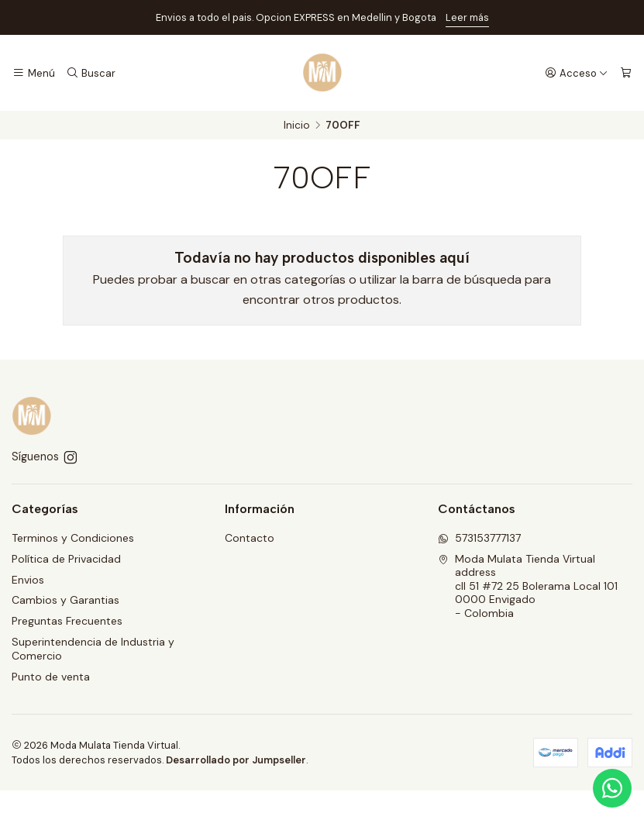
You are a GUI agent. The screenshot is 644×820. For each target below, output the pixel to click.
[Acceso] (577, 73)
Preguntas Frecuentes (67, 621)
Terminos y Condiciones (73, 538)
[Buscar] (90, 73)
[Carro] (626, 73)
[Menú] (34, 73)
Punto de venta (51, 677)
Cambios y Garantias (65, 600)
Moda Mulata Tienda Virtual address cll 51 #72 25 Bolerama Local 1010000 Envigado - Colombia (528, 586)
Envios (28, 580)
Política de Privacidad (66, 559)
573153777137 (479, 538)
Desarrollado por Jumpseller (236, 760)
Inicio (297, 126)
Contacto (250, 538)
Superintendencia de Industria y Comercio (93, 649)
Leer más (467, 17)
